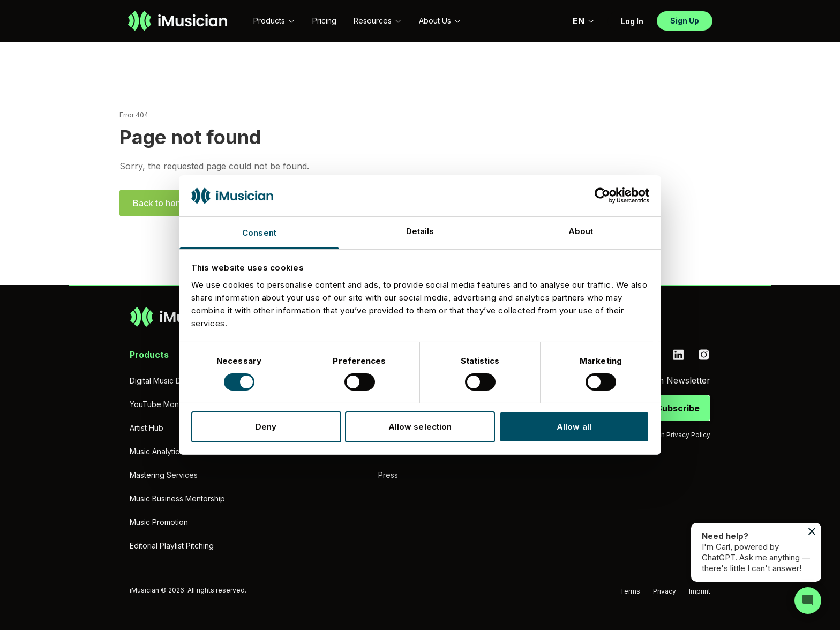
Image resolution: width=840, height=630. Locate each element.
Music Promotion (159, 522)
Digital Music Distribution (172, 381)
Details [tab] (420, 231)
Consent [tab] (259, 233)
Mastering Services (164, 475)
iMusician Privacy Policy (673, 435)
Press (388, 475)
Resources (378, 21)
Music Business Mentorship (177, 498)
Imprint (700, 591)
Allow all (574, 427)
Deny (266, 427)
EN (584, 21)
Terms (630, 591)
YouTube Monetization (169, 404)
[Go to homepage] (178, 21)
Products (274, 21)
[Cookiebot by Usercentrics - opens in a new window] (602, 196)
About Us (440, 21)
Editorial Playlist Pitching (172, 546)
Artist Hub (147, 428)
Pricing (324, 21)
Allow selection (420, 427)
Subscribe (678, 408)
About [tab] (581, 231)
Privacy (665, 591)
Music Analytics (156, 451)
